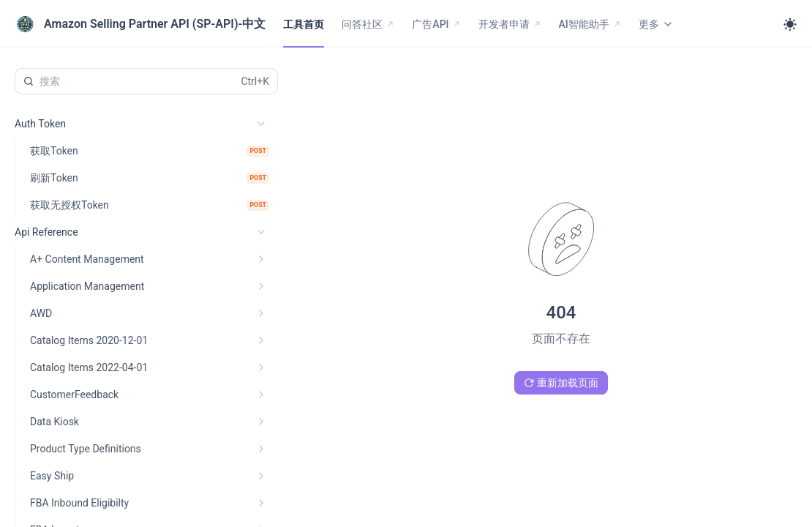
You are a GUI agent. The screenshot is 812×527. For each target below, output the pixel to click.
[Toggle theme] (790, 24)
